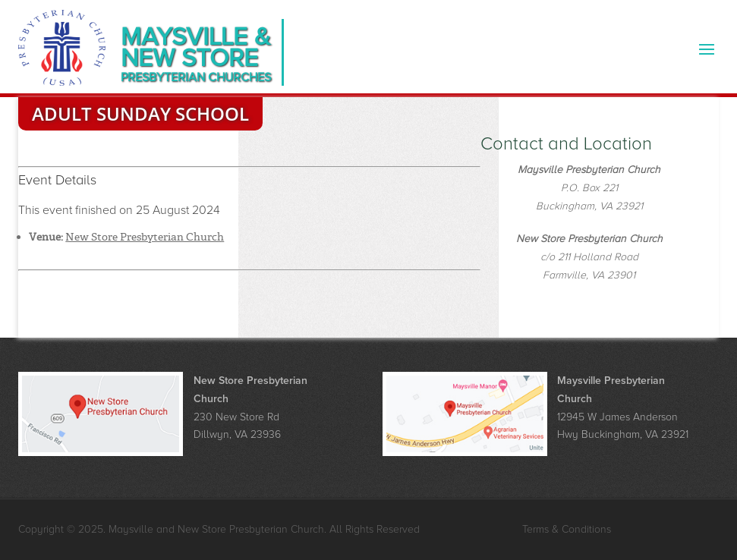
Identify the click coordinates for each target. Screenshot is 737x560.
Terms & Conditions (567, 529)
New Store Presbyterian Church (145, 237)
